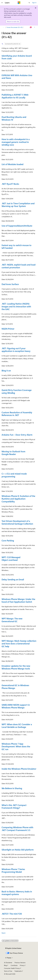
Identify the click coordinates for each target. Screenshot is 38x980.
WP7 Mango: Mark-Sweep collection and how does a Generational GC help (19, 644)
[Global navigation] (2, 3)
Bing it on (6, 370)
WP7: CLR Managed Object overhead (11, 559)
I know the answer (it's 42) (14, 27)
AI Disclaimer (8, 963)
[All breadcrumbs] (3, 27)
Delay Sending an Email (13, 579)
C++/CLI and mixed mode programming (14, 475)
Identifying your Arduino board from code (17, 57)
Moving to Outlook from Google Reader (13, 453)
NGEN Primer (8, 329)
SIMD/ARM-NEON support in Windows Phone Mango (16, 706)
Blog (5, 965)
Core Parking (8, 540)
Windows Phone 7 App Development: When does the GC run (16, 746)
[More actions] (35, 27)
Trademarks (18, 971)
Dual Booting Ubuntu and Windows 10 (14, 118)
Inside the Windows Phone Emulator (19, 769)
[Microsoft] (19, 3)
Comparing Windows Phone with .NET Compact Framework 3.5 (17, 829)
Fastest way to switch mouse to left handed (17, 247)
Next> (4, 933)
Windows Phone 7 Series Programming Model (13, 870)
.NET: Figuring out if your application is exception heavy (16, 350)
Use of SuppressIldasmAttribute (17, 226)
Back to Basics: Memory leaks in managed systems (17, 893)
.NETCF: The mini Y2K (12, 914)
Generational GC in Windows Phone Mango (15, 687)
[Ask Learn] (31, 27)
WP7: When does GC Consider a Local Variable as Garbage (17, 726)
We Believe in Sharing (12, 788)
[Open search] (29, 3)
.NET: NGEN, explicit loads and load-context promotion (19, 266)
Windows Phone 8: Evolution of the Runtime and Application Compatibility (18, 499)
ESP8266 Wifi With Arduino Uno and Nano (17, 77)
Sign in (34, 3)
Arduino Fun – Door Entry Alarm (17, 435)
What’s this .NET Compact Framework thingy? (14, 806)
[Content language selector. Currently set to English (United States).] (13, 948)
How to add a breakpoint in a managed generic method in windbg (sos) (16, 142)
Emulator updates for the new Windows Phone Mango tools (16, 667)
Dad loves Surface (10, 284)
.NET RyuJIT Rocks (10, 184)
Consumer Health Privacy (12, 968)
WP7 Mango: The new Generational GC (12, 620)
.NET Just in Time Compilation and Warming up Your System (18, 205)
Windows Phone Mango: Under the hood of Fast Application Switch (18, 600)
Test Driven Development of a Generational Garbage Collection (17, 522)
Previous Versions (20, 963)
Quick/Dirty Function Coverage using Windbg (17, 391)
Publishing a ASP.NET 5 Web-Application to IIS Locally (15, 96)
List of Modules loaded (13, 164)
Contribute (14, 965)
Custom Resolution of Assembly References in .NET (17, 414)
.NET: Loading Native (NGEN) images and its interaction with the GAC (16, 306)
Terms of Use (8, 971)
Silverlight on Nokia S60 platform (18, 850)
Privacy (22, 965)
